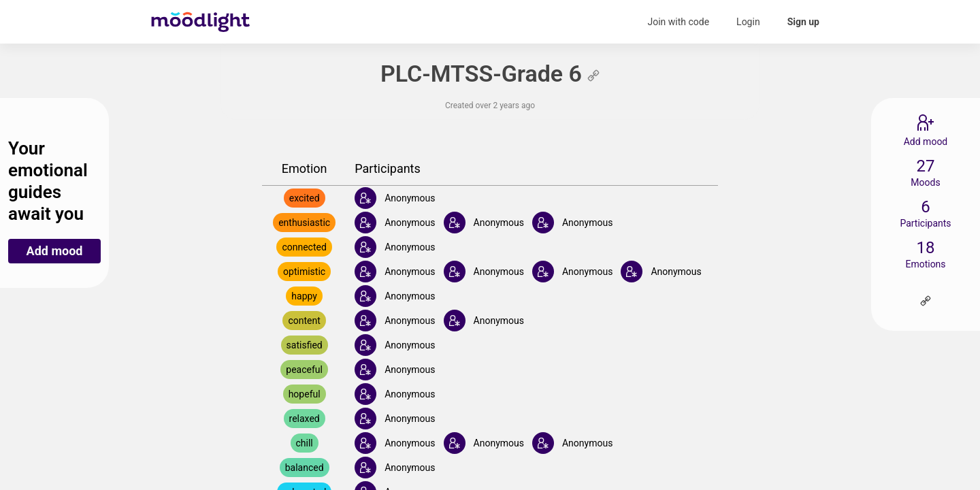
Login (748, 22)
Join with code (678, 22)
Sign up (803, 22)
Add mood (55, 251)
